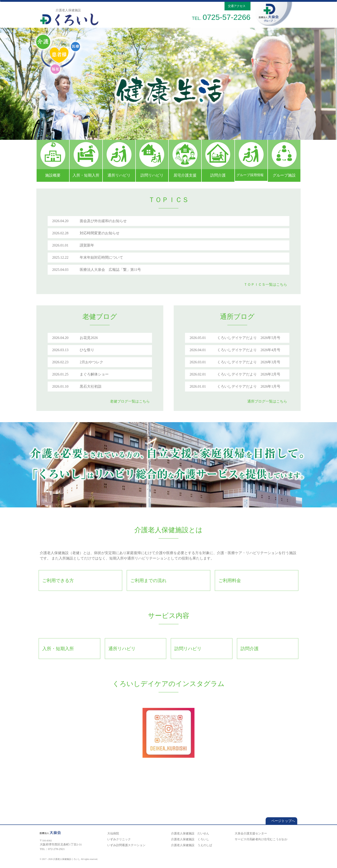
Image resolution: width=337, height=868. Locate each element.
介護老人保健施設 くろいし (189, 839)
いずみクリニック (118, 839)
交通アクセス (238, 6)
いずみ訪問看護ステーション (126, 845)
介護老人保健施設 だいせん (189, 833)
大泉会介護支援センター (250, 833)
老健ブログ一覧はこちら (131, 401)
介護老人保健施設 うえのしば (191, 845)
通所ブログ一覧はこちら (268, 401)
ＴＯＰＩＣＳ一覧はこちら (267, 284)
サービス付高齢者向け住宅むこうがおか (260, 839)
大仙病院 (112, 833)
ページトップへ (281, 821)
